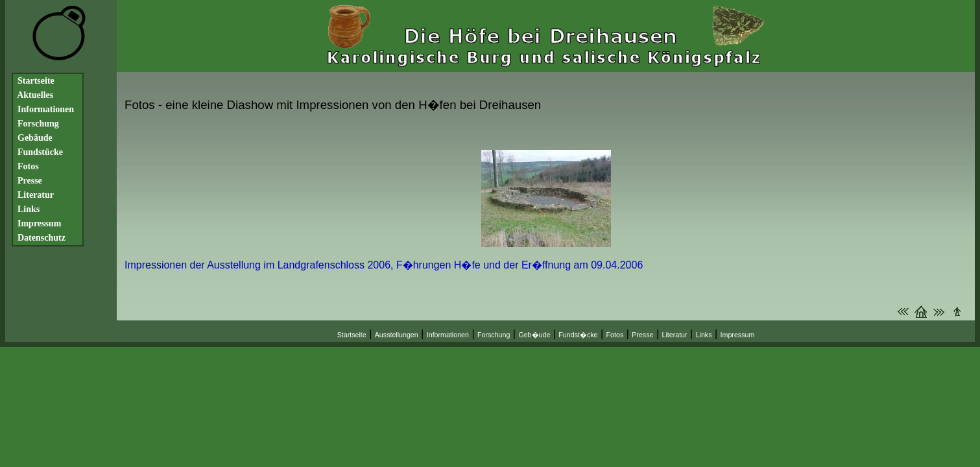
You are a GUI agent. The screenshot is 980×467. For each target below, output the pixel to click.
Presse (642, 335)
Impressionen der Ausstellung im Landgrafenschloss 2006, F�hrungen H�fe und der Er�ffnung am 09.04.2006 (384, 265)
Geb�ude (534, 335)
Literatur (675, 335)
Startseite (352, 335)
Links (704, 335)
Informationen (448, 335)
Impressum (738, 335)
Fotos (615, 335)
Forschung (494, 335)
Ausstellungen (397, 335)
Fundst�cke (578, 335)
